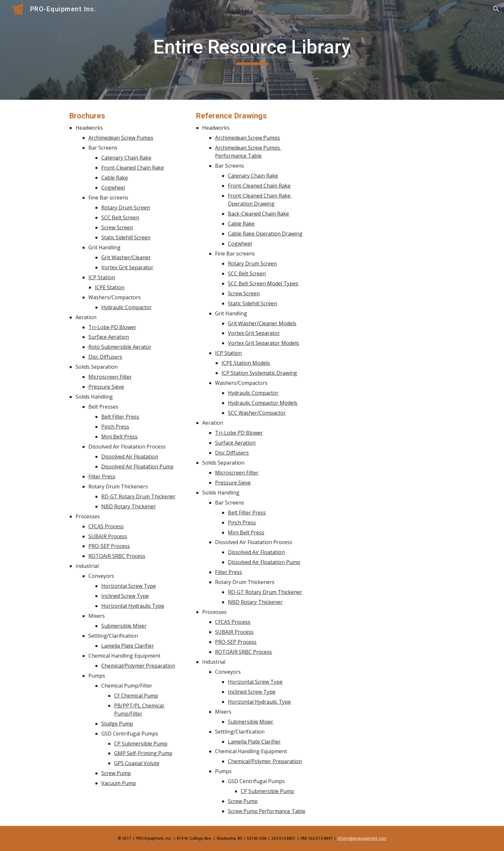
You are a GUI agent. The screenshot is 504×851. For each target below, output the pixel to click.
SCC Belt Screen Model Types (263, 283)
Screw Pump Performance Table (267, 811)
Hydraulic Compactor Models (263, 403)
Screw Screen (117, 227)
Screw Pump (116, 773)
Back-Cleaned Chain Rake (258, 214)
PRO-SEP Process (109, 546)
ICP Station (102, 277)
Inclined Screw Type (125, 596)
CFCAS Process (106, 526)
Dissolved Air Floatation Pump (137, 467)
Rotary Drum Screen (126, 208)
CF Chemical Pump (136, 696)
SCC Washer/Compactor (257, 413)
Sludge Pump (117, 724)
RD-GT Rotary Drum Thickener (138, 496)
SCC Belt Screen (120, 217)
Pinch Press (115, 427)
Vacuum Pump (119, 783)
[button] (496, 9)
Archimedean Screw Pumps (121, 138)
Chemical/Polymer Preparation (138, 666)
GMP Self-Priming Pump (143, 753)
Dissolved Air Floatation (130, 457)
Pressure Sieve (106, 387)
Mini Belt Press (119, 437)
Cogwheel (113, 188)
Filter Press (102, 476)
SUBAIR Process (108, 536)
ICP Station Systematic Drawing (259, 373)
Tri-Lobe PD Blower (112, 327)
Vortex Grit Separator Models (263, 343)
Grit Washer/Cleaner (126, 257)
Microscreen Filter (110, 377)
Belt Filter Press (120, 417)
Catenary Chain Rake (126, 158)
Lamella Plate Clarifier (128, 646)
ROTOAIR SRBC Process (117, 556)
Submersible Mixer (124, 626)
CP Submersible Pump (141, 744)
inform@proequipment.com (362, 838)
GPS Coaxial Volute (137, 763)
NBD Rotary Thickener (129, 506)
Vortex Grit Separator (127, 267)
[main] (252, 50)
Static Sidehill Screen (126, 237)
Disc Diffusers (105, 357)
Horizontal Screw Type (129, 586)
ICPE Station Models (246, 363)
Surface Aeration (109, 337)
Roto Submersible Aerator (120, 347)
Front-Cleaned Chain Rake (133, 168)
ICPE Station (110, 287)
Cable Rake (115, 178)
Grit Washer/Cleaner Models (262, 323)
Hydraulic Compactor (126, 307)
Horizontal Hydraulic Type (133, 606)
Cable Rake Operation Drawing (265, 234)
